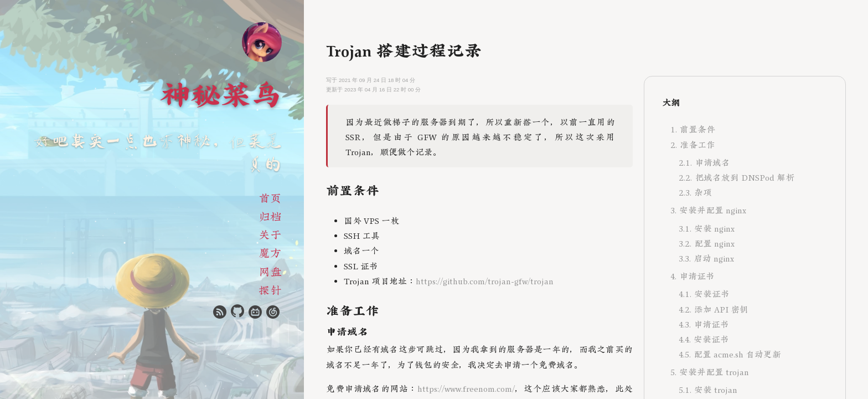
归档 (270, 215)
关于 (270, 234)
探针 (270, 289)
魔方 (270, 252)
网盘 (270, 271)
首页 (270, 197)
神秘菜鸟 (221, 92)
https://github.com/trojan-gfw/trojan (485, 280)
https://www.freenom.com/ (466, 388)
